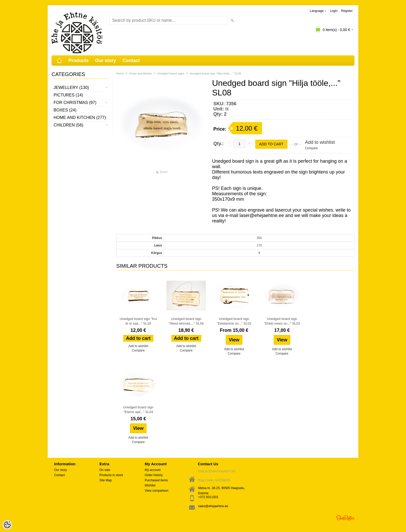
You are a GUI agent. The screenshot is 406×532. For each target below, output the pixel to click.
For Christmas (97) (75, 103)
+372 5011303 (208, 497)
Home (120, 73)
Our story (106, 61)
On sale (105, 470)
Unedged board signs (171, 73)
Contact (131, 61)
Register (347, 11)
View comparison (157, 491)
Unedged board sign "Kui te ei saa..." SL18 (138, 321)
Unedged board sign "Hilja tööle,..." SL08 (215, 73)
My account (153, 470)
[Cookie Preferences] (7, 525)
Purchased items (156, 480)
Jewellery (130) (71, 88)
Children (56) (68, 125)
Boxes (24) (65, 110)
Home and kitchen (140, 73)
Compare (311, 148)
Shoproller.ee (345, 518)
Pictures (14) (68, 95)
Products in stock (111, 475)
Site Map (106, 480)
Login (334, 11)
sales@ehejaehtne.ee (213, 506)
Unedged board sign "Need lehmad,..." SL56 (186, 321)
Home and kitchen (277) (80, 118)
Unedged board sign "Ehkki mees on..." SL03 (282, 321)
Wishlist (150, 485)
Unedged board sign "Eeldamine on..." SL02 (234, 321)
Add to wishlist (320, 142)
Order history (154, 475)
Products (78, 61)
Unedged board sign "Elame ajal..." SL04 (138, 410)
